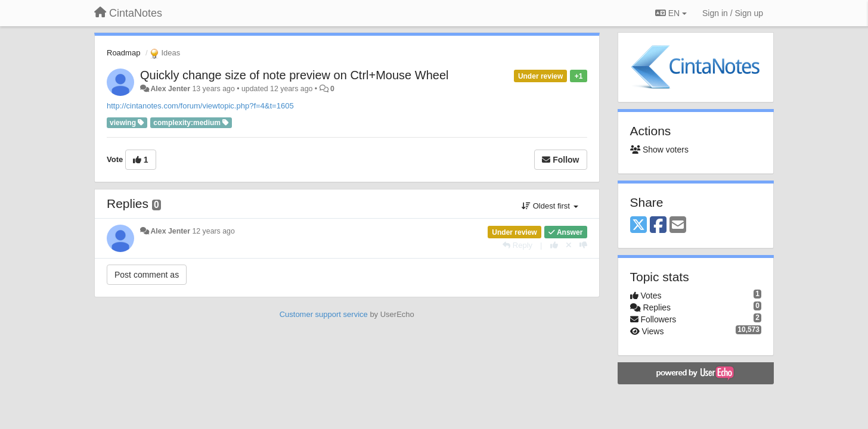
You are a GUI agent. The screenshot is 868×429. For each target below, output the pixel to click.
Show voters (659, 150)
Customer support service (324, 314)
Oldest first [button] (550, 206)
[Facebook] (658, 226)
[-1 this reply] (583, 245)
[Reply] (517, 245)
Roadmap (123, 53)
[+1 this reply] (554, 245)
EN (671, 13)
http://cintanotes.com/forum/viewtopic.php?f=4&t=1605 (200, 106)
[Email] (678, 226)
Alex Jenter (170, 89)
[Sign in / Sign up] (733, 13)
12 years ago (213, 231)
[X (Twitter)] (638, 226)
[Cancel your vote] (569, 245)
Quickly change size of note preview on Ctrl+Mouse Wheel (294, 75)
